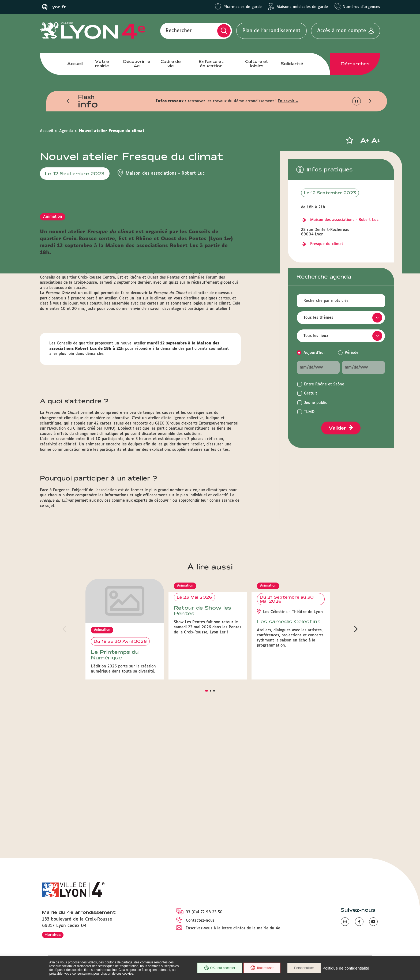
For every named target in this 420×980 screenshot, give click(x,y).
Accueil (75, 64)
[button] (68, 101)
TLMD (309, 412)
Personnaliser (304, 968)
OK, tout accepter (220, 968)
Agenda (66, 131)
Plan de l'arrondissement (271, 31)
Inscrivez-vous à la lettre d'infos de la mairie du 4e (233, 928)
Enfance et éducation (211, 64)
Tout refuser (262, 968)
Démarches (355, 64)
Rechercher (179, 31)
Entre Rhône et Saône (324, 384)
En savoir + (288, 101)
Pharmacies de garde (243, 7)
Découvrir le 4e (137, 64)
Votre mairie (102, 64)
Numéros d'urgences (361, 7)
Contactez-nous (200, 921)
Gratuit (311, 393)
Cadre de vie (170, 64)
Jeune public (316, 403)
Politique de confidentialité (346, 968)
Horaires (53, 934)
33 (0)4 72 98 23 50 (204, 912)
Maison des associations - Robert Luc (344, 220)
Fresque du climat (327, 244)
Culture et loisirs (257, 64)
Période (352, 353)
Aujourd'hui (314, 353)
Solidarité (292, 64)
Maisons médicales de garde (302, 7)
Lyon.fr (58, 7)
